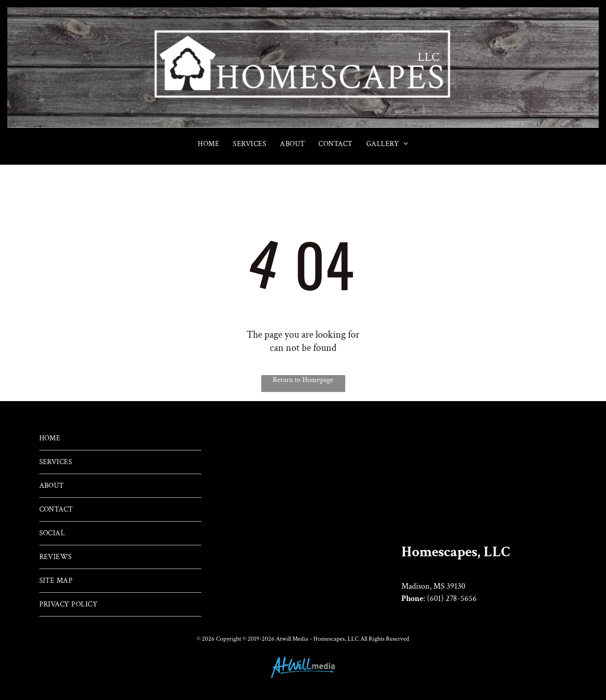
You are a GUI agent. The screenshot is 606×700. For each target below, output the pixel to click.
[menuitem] (208, 144)
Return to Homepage (303, 380)
